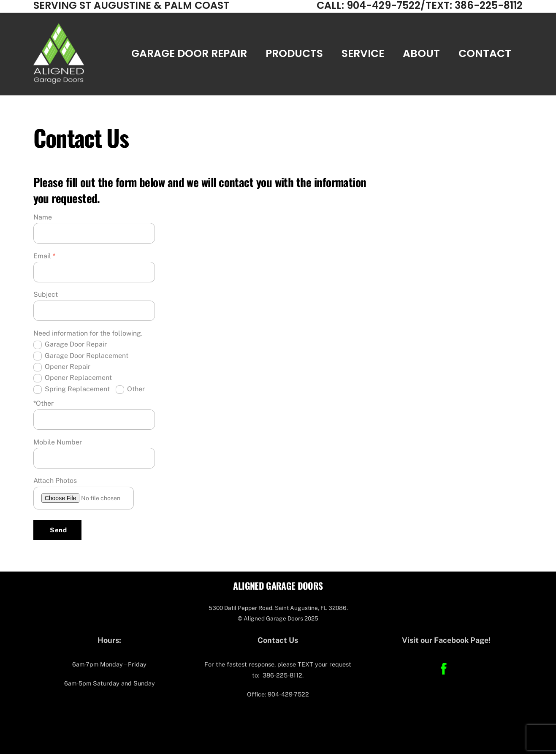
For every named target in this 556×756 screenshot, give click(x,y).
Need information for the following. (88, 335)
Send (58, 532)
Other (130, 392)
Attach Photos (55, 483)
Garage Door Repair (189, 55)
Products (294, 55)
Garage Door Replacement (81, 358)
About (421, 55)
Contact (485, 55)
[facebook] (445, 671)
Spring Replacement (72, 392)
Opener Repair (62, 369)
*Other (43, 405)
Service (363, 55)
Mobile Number (58, 444)
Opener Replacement (73, 381)
